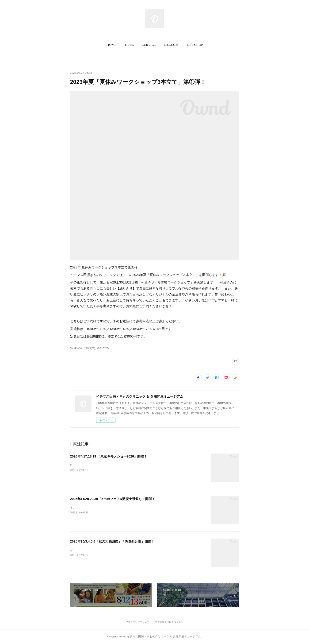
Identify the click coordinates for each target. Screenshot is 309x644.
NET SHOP (195, 45)
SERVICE (149, 45)
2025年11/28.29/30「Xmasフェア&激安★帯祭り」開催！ (113, 499)
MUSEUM (171, 45)
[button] (111, 45)
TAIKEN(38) (76, 348)
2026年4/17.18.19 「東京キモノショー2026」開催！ (109, 456)
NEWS (129, 45)
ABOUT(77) (103, 348)
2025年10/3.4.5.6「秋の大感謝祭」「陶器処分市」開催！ (112, 541)
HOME (111, 45)
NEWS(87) (89, 348)
